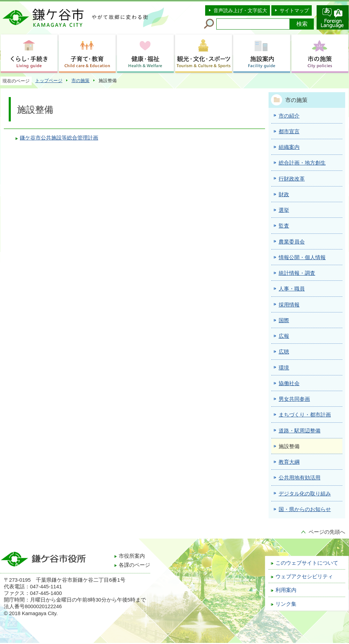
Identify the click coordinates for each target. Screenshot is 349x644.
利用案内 (286, 590)
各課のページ (134, 565)
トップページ (49, 81)
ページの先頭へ (327, 532)
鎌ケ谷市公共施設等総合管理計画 (59, 138)
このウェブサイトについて (307, 563)
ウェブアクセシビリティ (304, 577)
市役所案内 (132, 556)
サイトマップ (294, 10)
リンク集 (286, 604)
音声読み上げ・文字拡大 (240, 10)
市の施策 (80, 81)
